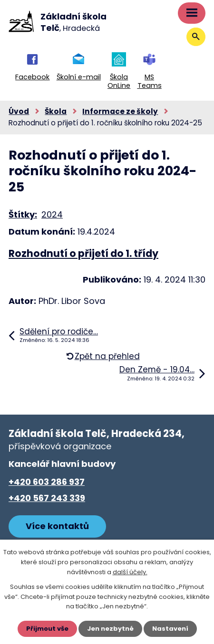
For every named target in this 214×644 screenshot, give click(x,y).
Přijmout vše (47, 629)
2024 (52, 214)
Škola (56, 111)
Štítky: (23, 214)
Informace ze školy (120, 111)
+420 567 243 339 (47, 498)
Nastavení (170, 629)
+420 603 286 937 (47, 482)
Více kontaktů (57, 526)
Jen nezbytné (110, 629)
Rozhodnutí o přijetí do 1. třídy (83, 253)
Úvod (19, 111)
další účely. (130, 572)
